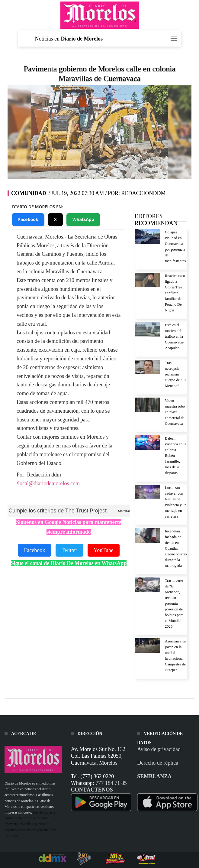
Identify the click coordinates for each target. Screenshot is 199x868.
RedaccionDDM (143, 193)
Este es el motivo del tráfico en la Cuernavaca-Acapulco (175, 336)
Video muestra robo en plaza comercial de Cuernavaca (175, 412)
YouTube (104, 550)
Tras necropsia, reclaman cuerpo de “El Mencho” (175, 374)
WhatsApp (83, 219)
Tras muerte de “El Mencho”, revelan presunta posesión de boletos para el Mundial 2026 (174, 603)
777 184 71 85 (111, 783)
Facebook (28, 219)
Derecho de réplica (158, 763)
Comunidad (29, 193)
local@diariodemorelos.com (49, 483)
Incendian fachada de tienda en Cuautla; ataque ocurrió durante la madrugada (176, 548)
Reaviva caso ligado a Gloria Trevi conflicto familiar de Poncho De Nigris (175, 293)
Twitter (69, 550)
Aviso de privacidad (159, 749)
